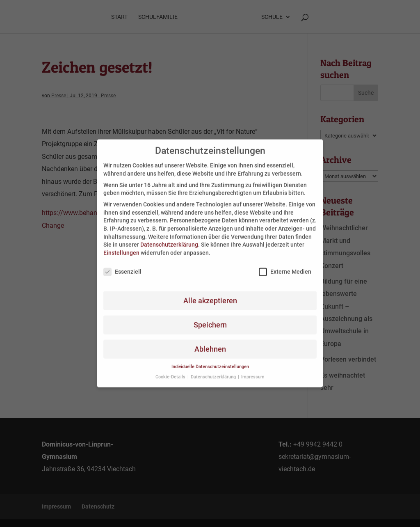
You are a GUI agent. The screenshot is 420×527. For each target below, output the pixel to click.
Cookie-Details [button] (171, 371)
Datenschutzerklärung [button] (214, 371)
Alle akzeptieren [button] (210, 295)
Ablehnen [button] (210, 343)
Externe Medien (285, 266)
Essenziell (122, 266)
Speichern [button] (210, 319)
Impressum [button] (253, 371)
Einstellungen (121, 247)
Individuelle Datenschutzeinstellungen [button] (210, 361)
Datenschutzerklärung (169, 239)
